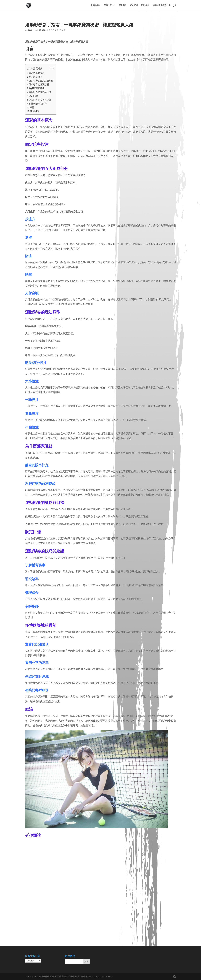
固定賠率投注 (35, 77)
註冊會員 (145, 6)
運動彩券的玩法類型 (39, 84)
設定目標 (33, 96)
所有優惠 (122, 6)
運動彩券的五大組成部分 (41, 81)
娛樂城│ (46, 976)
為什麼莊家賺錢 (37, 88)
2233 (30, 30)
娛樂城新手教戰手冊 (161, 6)
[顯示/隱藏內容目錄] (50, 68)
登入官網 (134, 6)
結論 (32, 107)
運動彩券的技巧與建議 (40, 100)
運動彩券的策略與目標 (40, 92)
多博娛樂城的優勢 (38, 103)
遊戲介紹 (108, 6)
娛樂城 (63, 30)
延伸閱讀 (34, 111)
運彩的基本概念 (37, 73)
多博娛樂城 (96, 6)
